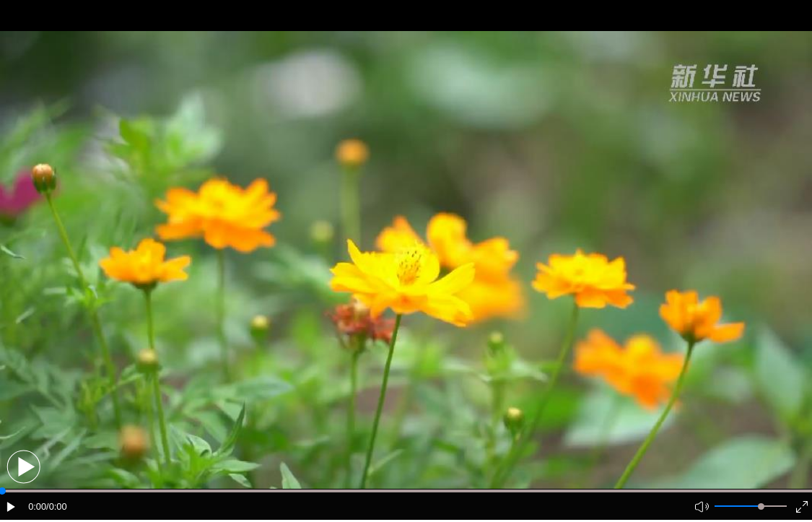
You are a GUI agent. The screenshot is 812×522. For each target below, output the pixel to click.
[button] (23, 467)
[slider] (761, 506)
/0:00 (56, 506)
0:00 (37, 506)
